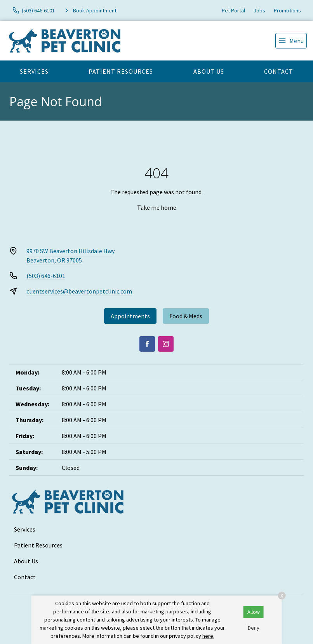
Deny (254, 628)
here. (208, 636)
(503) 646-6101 (46, 276)
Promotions (287, 10)
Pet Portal (233, 10)
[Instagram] (166, 344)
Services (34, 71)
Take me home (157, 207)
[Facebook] (147, 344)
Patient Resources (121, 71)
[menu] (291, 41)
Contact (279, 71)
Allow (254, 612)
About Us (209, 71)
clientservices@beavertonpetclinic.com (79, 291)
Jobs (259, 10)
